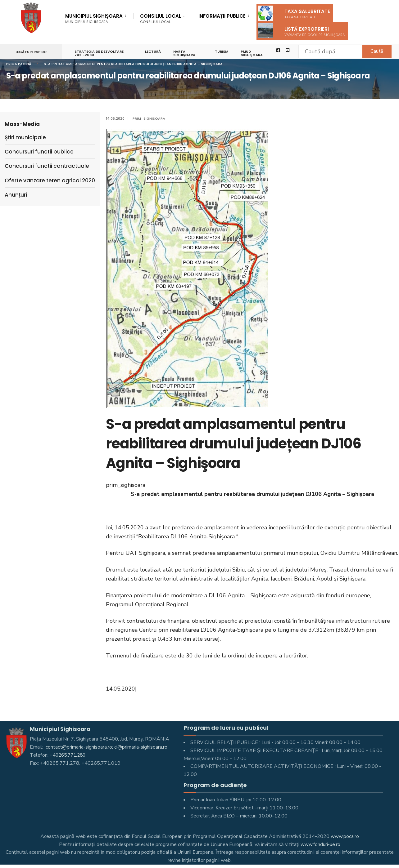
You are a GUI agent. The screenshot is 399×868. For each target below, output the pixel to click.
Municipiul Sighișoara (94, 18)
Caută (373, 51)
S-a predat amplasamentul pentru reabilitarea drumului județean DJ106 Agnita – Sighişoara (133, 64)
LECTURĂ (154, 51)
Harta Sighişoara (185, 53)
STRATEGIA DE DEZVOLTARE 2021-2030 (99, 53)
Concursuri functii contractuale (47, 166)
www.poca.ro (345, 836)
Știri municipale (25, 137)
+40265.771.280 (69, 755)
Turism (222, 51)
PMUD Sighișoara (253, 53)
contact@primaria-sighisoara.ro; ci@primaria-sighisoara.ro (107, 747)
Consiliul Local (161, 18)
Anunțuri (16, 195)
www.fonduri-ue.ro (320, 844)
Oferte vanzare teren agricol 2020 (50, 180)
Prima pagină (19, 64)
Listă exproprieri (301, 31)
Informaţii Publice (222, 16)
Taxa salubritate (294, 13)
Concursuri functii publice (39, 152)
